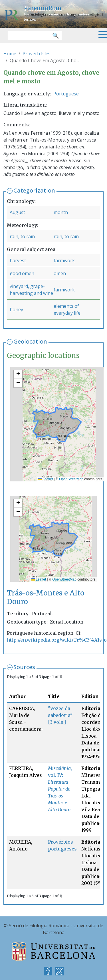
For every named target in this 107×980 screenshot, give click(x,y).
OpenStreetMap (71, 479)
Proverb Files (37, 54)
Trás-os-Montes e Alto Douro (46, 597)
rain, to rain (22, 236)
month (61, 212)
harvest (18, 260)
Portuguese (66, 94)
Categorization (34, 190)
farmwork (64, 260)
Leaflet (46, 479)
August (17, 212)
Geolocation (30, 341)
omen (60, 273)
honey (16, 309)
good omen (22, 273)
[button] (18, 375)
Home (10, 54)
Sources (24, 667)
